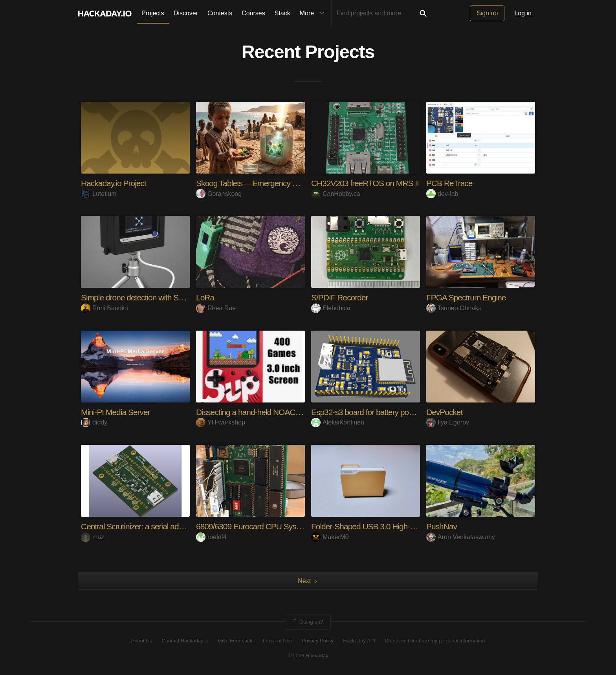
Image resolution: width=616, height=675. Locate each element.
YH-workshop (221, 422)
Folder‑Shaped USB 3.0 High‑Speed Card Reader (398, 526)
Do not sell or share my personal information (435, 641)
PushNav (442, 526)
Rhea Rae (216, 308)
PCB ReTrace (451, 183)
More (314, 13)
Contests (220, 13)
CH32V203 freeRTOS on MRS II (368, 183)
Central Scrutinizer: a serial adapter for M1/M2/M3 (167, 526)
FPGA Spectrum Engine (468, 297)
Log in (523, 13)
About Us (142, 641)
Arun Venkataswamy (461, 537)
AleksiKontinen (338, 422)
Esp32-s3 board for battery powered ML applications (401, 412)
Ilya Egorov (448, 422)
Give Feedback (235, 641)
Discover (186, 13)
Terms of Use (277, 641)
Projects (153, 13)
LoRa (206, 297)
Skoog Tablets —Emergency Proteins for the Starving (288, 183)
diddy (94, 422)
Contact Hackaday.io (185, 641)
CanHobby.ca (336, 194)
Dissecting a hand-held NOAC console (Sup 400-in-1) (289, 412)
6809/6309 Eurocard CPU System (255, 526)
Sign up (487, 13)
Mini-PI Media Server (117, 412)
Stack (282, 13)
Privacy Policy (318, 641)
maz (93, 537)
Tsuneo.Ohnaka (454, 308)
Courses (253, 13)
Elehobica (331, 308)
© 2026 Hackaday (308, 656)
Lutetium (99, 194)
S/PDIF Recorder (341, 297)
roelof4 (211, 537)
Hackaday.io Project (115, 183)
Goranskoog (219, 194)
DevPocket (445, 412)
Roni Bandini (104, 308)
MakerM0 (330, 537)
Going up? (308, 622)
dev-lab (442, 194)
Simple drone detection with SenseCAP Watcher (165, 297)
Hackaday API (359, 641)
